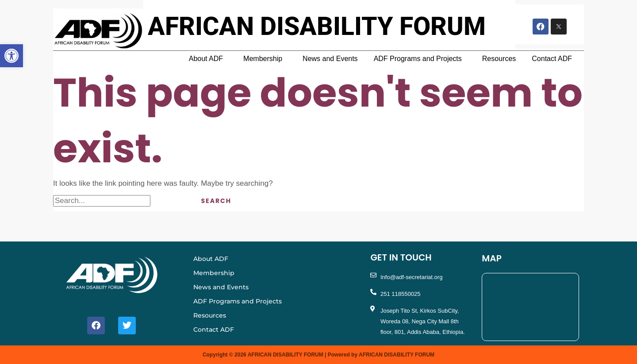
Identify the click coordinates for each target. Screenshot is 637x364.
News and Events (330, 59)
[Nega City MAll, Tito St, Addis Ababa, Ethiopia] (530, 307)
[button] (208, 59)
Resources (499, 59)
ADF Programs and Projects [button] (418, 59)
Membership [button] (263, 59)
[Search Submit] (168, 201)
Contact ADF (552, 59)
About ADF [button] (206, 59)
